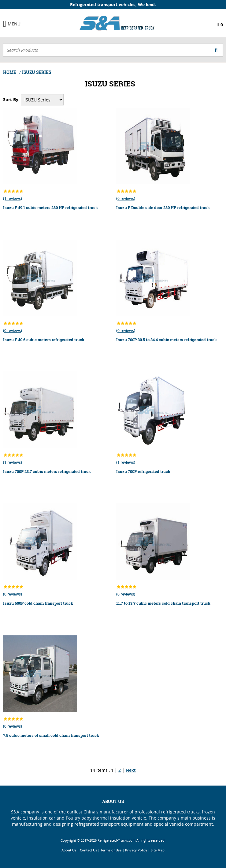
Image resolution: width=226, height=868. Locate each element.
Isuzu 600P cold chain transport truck (38, 603)
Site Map (158, 850)
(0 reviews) (126, 198)
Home (10, 72)
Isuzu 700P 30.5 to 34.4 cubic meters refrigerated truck (167, 340)
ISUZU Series (37, 72)
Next (131, 770)
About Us (69, 850)
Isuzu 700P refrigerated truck (143, 471)
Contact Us (88, 850)
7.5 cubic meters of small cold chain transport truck (51, 735)
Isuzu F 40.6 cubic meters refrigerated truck (44, 340)
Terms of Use (111, 850)
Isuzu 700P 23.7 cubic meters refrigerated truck (47, 471)
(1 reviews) (13, 198)
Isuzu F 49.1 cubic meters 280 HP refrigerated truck (50, 207)
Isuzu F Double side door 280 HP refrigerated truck (163, 207)
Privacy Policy (136, 850)
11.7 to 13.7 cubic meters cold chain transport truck (163, 603)
